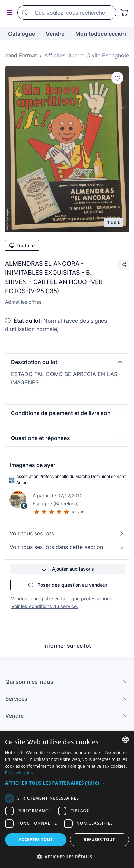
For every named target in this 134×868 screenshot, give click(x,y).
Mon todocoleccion (101, 34)
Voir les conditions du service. (45, 606)
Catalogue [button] (22, 34)
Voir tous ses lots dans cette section (67, 547)
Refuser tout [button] (99, 840)
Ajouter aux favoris (68, 569)
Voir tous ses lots (67, 533)
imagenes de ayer (33, 465)
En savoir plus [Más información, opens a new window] (19, 773)
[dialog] (67, 800)
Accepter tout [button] (36, 840)
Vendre (55, 34)
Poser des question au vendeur (68, 585)
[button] (67, 362)
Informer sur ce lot (67, 646)
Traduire (22, 245)
